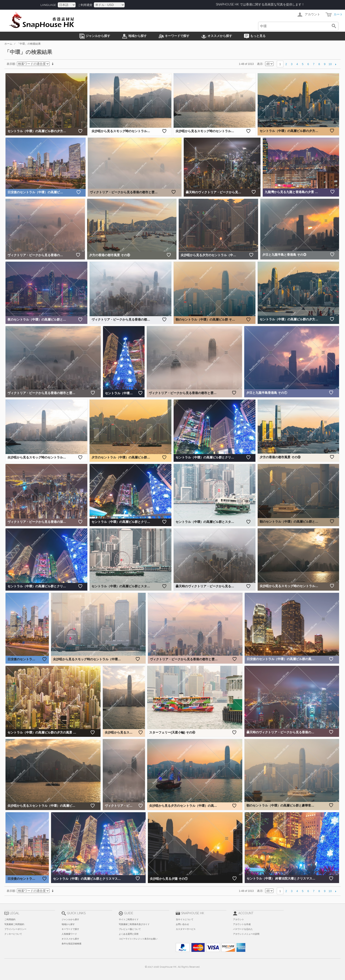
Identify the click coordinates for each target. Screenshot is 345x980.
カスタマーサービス (186, 929)
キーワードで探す (70, 929)
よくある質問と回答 (129, 934)
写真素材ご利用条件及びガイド (134, 924)
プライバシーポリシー (15, 929)
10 (330, 64)
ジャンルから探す (70, 919)
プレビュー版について (130, 929)
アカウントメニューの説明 (246, 934)
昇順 (53, 64)
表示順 (11, 64)
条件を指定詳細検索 (72, 944)
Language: (49, 5)
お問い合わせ (182, 924)
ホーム (8, 44)
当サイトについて (185, 919)
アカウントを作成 (242, 924)
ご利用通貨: (85, 5)
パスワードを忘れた (243, 929)
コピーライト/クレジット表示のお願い (138, 939)
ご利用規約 (10, 919)
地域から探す (68, 924)
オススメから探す (70, 939)
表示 (260, 64)
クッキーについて (13, 934)
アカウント (239, 919)
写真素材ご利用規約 (14, 924)
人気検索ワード (69, 934)
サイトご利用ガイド (129, 919)
